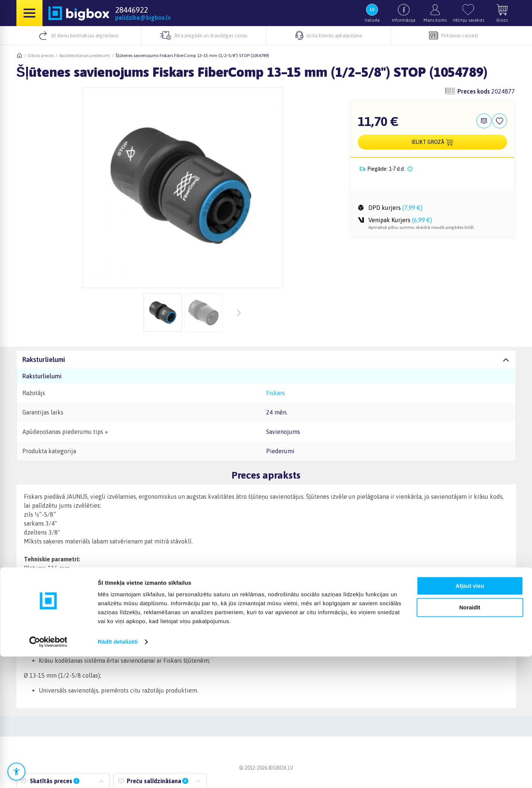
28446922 (132, 10)
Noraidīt (470, 739)
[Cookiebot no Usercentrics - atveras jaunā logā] (48, 773)
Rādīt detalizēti (118, 773)
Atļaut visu (470, 717)
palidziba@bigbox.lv (143, 18)
